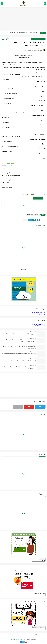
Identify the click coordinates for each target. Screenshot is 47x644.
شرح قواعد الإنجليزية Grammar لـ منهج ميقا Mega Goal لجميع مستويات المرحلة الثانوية (20, 334)
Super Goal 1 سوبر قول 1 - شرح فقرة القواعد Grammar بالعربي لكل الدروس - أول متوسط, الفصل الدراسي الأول (19, 341)
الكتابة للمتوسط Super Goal (39, 324)
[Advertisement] (23, 19)
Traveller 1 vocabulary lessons (38, 39)
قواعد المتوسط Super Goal (39, 313)
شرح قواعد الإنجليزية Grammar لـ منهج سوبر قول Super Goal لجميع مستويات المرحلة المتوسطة (19, 348)
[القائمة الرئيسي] (45, 3)
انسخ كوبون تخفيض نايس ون (39, 627)
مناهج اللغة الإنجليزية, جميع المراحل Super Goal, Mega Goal (24, 33)
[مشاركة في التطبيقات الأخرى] (25, 220)
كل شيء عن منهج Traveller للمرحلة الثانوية (34, 195)
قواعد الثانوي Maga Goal (40, 314)
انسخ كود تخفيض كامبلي (40, 594)
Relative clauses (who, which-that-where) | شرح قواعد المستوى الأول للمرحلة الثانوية (19, 354)
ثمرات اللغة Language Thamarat (18, 639)
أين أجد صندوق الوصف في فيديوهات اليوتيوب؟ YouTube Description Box (20, 360)
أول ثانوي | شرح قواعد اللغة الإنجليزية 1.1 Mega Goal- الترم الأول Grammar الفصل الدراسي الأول (20, 368)
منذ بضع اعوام (32, 332)
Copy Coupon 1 (42, 559)
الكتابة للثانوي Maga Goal (40, 326)
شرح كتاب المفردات (40, 634)
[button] (39, 220)
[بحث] (2, 3)
